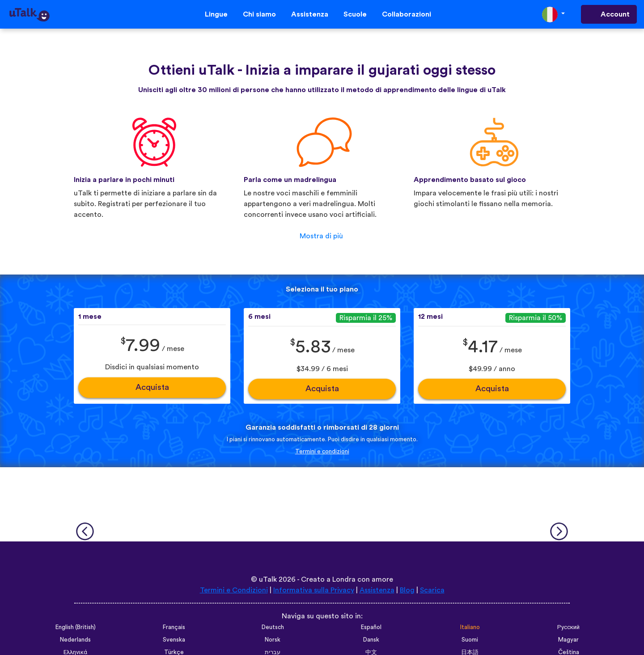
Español (371, 627)
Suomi (470, 640)
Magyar (568, 640)
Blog (407, 590)
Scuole (355, 14)
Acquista (152, 387)
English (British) (76, 627)
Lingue (216, 14)
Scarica (432, 590)
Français (174, 627)
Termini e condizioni (322, 452)
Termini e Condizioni (234, 590)
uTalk (268, 579)
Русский (568, 627)
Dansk (371, 640)
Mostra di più (321, 236)
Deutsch (273, 627)
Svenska (174, 640)
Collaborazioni (407, 14)
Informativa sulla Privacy (314, 590)
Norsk (273, 640)
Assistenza (310, 14)
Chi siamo (259, 14)
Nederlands (75, 640)
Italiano (470, 627)
